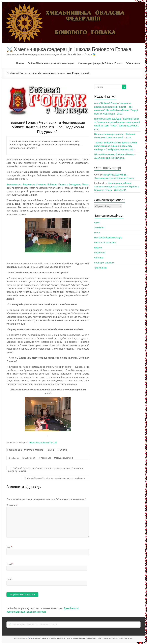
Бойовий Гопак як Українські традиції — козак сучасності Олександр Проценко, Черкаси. (45, 469)
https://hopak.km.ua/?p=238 (43, 442)
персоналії (46, 458)
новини (51, 450)
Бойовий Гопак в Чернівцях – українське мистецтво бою (55, 478)
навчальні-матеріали (105, 242)
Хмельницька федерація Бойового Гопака (100, 63)
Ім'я (9, 547)
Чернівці (62, 450)
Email (10, 564)
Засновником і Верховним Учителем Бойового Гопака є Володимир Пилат (48, 184)
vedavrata (15, 458)
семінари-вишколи (104, 263)
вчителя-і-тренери (34, 450)
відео (97, 222)
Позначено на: (15, 450)
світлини (99, 257)
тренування (100, 268)
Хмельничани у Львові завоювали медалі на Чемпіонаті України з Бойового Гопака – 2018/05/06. (116, 186)
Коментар (12, 505)
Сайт (9, 579)
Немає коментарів (65, 458)
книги (97, 232)
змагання (99, 227)
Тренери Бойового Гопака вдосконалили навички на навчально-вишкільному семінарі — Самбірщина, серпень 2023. (115, 146)
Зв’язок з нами (133, 63)
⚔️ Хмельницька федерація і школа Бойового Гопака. (69, 49)
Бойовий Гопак (51, 63)
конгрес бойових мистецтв (108, 237)
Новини (20, 63)
